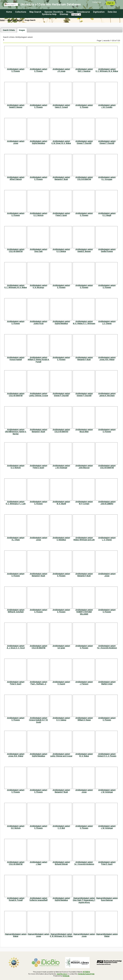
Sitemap (64, 14)
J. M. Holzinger (61, 468)
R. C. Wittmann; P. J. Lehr (16, 504)
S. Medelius (61, 540)
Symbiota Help (49, 14)
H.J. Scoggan (107, 179)
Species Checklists (54, 12)
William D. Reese (84, 720)
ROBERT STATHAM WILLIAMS (84, 613)
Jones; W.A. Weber (107, 360)
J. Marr (38, 864)
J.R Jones (61, 71)
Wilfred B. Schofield (16, 612)
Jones (16, 143)
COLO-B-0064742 (16, 864)
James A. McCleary (107, 396)
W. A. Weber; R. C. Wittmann (84, 324)
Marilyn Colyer (107, 684)
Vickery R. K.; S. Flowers (107, 756)
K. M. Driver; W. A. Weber (61, 143)
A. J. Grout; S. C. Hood (16, 648)
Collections (21, 12)
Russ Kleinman (107, 900)
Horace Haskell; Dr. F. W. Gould (38, 721)
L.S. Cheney (107, 324)
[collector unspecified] (38, 900)
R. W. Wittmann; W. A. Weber (61, 936)
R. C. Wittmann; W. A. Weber (107, 71)
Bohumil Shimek (61, 864)
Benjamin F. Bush (61, 179)
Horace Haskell (16, 360)
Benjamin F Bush (61, 792)
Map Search (35, 12)
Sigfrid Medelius (38, 143)
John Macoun (84, 468)
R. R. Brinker (61, 251)
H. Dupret (61, 684)
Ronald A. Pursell (16, 900)
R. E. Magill (107, 215)
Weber (16, 936)
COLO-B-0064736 (16, 251)
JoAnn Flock (38, 324)
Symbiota (66, 976)
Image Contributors (15, 20)
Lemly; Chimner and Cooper (61, 756)
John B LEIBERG (107, 504)
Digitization (99, 12)
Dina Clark (38, 251)
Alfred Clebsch (16, 179)
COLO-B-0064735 (61, 432)
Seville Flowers (107, 251)
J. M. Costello (107, 107)
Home (9, 12)
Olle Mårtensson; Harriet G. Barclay (16, 433)
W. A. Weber (84, 756)
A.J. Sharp (16, 540)
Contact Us (97, 2)
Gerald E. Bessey (16, 107)
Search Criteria (9, 30)
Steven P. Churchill (84, 143)
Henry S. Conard (61, 107)
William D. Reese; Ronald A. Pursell (38, 361)
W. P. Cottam (84, 504)
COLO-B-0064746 (38, 648)
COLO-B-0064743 (16, 396)
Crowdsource (83, 12)
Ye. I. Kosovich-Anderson (107, 648)
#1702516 (86, 972)
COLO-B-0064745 (107, 468)
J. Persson (84, 684)
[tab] (9, 30)
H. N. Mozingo (38, 287)
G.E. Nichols (16, 828)
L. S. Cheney (107, 540)
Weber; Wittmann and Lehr (84, 540)
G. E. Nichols (38, 215)
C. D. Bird (61, 828)
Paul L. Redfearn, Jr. (38, 684)
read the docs (62, 974)
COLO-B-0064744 (84, 179)
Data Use (112, 12)
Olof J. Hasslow (84, 71)
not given (61, 648)
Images (70, 12)
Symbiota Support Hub (86, 974)
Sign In (110, 3)
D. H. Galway (61, 720)
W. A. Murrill (61, 504)
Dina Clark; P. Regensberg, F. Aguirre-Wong (84, 901)
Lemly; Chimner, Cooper (38, 396)
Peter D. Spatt (61, 215)
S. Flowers (16, 71)
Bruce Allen (84, 432)
